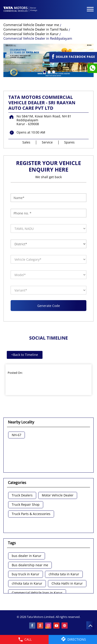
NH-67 (17, 435)
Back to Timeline (25, 355)
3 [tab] (53, 71)
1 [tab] (44, 71)
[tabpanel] (48, 60)
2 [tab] (49, 71)
